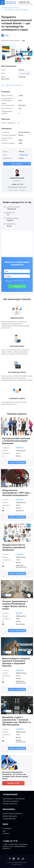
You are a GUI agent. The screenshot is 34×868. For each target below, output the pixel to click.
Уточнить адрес (25, 73)
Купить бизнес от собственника (14, 799)
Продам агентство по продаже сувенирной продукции (14, 547)
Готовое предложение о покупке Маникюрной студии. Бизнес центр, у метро (15, 605)
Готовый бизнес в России (10, 8)
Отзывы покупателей (10, 804)
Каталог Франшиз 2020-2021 (12, 814)
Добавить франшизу (10, 816)
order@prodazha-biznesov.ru (25, 4)
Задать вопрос (17, 864)
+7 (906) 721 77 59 (24, 2)
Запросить (17, 286)
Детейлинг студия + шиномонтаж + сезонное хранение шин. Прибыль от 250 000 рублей (17, 721)
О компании (7, 828)
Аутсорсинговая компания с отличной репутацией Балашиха (16, 441)
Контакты (6, 833)
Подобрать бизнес (13, 783)
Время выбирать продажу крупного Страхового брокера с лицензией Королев (16, 662)
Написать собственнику (17, 462)
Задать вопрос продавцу (17, 190)
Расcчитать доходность (11, 801)
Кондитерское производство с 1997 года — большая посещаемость (17, 493)
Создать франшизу (9, 819)
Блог (4, 831)
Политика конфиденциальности (17, 862)
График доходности (17, 164)
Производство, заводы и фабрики (17, 10)
